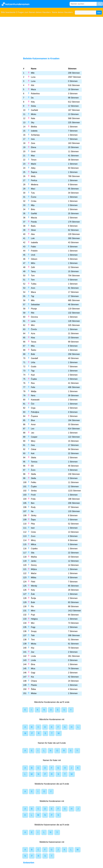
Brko (33, 209)
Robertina (35, 94)
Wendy (34, 586)
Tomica (34, 462)
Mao (33, 156)
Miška (34, 578)
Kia (32, 677)
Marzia (34, 218)
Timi (33, 640)
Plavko (34, 685)
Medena (35, 185)
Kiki (33, 85)
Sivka (33, 106)
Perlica (34, 180)
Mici (33, 623)
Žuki (33, 594)
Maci (33, 189)
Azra (33, 333)
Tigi (33, 296)
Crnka (34, 201)
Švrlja (33, 598)
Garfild (34, 214)
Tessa (34, 342)
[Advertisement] (51, 36)
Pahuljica (35, 412)
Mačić (34, 164)
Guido (34, 367)
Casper (34, 437)
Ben (33, 503)
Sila (33, 553)
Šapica (34, 172)
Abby (33, 168)
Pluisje (34, 309)
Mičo (33, 263)
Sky (33, 123)
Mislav (34, 693)
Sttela (34, 458)
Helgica (34, 619)
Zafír (33, 267)
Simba (34, 491)
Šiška (33, 689)
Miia (33, 346)
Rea (33, 383)
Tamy (33, 271)
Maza (33, 89)
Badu (33, 226)
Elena (34, 147)
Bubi (33, 602)
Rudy (33, 507)
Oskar (34, 449)
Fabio (33, 247)
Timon (34, 160)
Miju (33, 205)
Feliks (34, 482)
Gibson (34, 259)
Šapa (33, 520)
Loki (33, 238)
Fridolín (34, 251)
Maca (33, 292)
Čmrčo (34, 329)
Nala (33, 118)
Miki (33, 73)
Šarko (34, 350)
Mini (33, 325)
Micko (34, 114)
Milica (34, 544)
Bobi (33, 354)
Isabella (34, 242)
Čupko (34, 487)
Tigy (33, 371)
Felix (33, 387)
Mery (33, 441)
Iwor (33, 528)
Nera (33, 396)
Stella (33, 474)
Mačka (34, 557)
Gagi (33, 673)
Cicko (33, 532)
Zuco (33, 536)
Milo (33, 300)
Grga (33, 408)
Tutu (33, 193)
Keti (33, 453)
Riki (33, 313)
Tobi (33, 635)
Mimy (33, 540)
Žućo (33, 470)
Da (32, 98)
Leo (33, 429)
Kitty (33, 102)
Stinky (34, 515)
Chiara (34, 681)
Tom (33, 276)
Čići (33, 404)
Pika (33, 524)
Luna (33, 77)
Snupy (34, 631)
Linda (33, 656)
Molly (33, 176)
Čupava (34, 416)
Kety (33, 590)
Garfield (34, 110)
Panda (34, 222)
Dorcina (34, 317)
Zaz (33, 652)
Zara (33, 143)
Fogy (33, 627)
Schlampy (35, 135)
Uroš (33, 255)
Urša (33, 362)
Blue (33, 420)
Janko (34, 561)
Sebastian (35, 305)
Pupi (33, 615)
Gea (33, 445)
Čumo (34, 197)
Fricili (33, 495)
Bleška (34, 127)
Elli (32, 466)
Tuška (34, 284)
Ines (33, 139)
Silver (33, 230)
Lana (33, 321)
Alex (33, 234)
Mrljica (34, 569)
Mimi (33, 611)
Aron (33, 288)
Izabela (34, 131)
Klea (33, 338)
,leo (33, 433)
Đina (33, 664)
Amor (33, 424)
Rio (32, 606)
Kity (33, 648)
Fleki (33, 582)
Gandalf (34, 358)
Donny (34, 565)
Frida (33, 499)
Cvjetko (34, 549)
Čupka (34, 379)
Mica (33, 669)
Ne (32, 511)
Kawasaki (35, 400)
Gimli (33, 151)
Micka (34, 644)
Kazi (33, 375)
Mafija (34, 391)
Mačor (34, 573)
